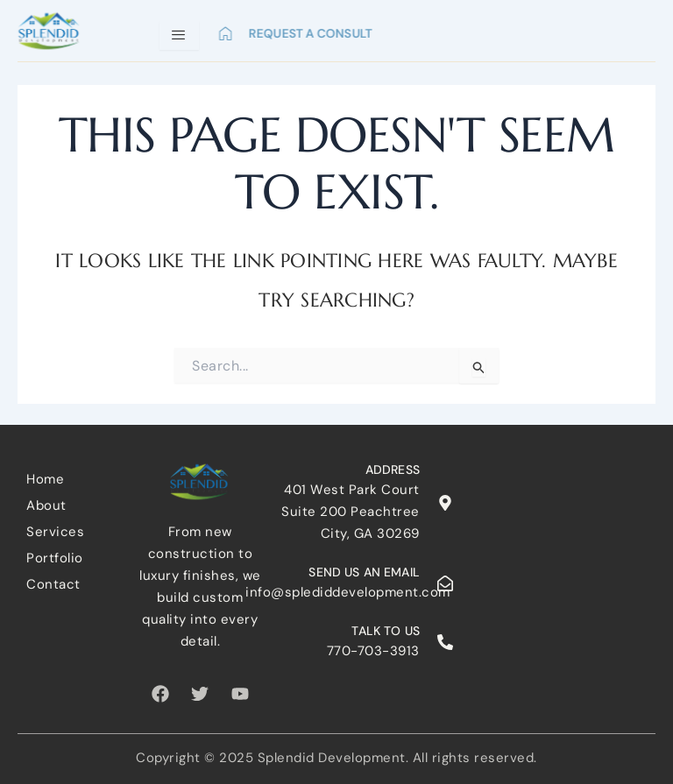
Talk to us (386, 631)
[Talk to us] (445, 642)
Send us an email (364, 572)
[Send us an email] (445, 583)
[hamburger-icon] (179, 35)
